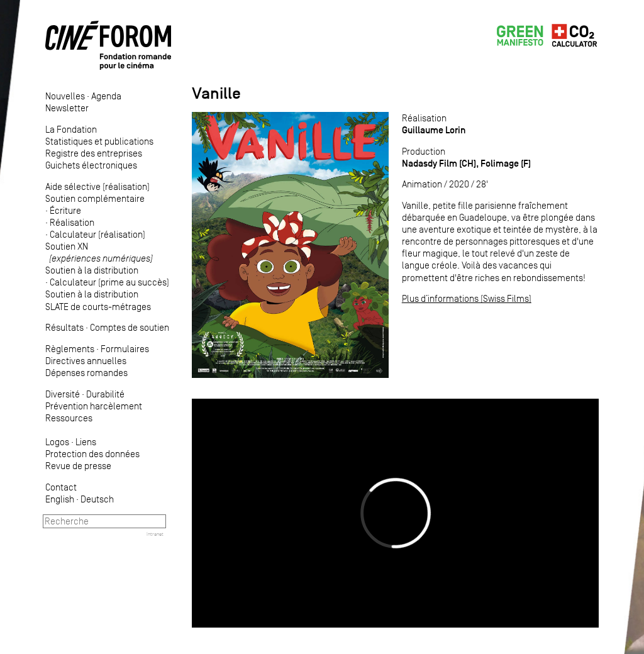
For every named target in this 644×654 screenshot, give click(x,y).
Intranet (155, 534)
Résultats (64, 327)
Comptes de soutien (130, 327)
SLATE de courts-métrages (98, 307)
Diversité (63, 394)
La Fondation (71, 129)
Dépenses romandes (86, 373)
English (60, 499)
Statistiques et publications (99, 141)
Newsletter (67, 108)
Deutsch (97, 499)
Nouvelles (65, 96)
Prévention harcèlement (94, 406)
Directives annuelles (86, 361)
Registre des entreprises (94, 153)
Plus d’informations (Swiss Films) (467, 298)
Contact (61, 487)
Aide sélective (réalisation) (97, 186)
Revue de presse (78, 466)
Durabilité (105, 394)
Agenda (106, 96)
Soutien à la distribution (92, 270)
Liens (86, 442)
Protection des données (92, 454)
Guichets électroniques (91, 165)
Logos (57, 442)
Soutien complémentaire (95, 198)
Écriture (65, 210)
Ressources (69, 418)
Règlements (70, 349)
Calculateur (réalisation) (97, 234)
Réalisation (72, 222)
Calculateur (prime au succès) (109, 282)
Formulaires (125, 349)
